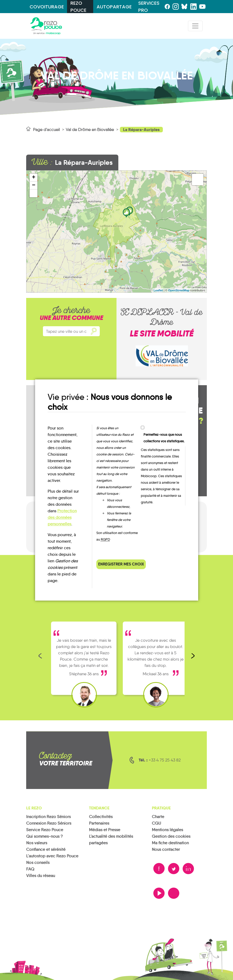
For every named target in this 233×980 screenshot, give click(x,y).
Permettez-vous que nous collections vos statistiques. (164, 438)
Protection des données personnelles (62, 517)
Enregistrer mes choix (121, 564)
